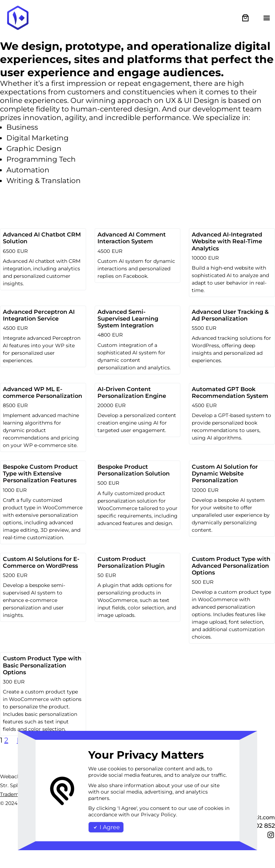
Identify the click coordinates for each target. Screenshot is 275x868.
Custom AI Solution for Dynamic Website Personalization (225, 474)
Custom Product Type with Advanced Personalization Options (231, 566)
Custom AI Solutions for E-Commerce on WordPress (41, 562)
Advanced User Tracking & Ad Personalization (230, 315)
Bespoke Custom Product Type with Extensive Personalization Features (40, 474)
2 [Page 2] (6, 740)
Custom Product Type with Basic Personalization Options (42, 665)
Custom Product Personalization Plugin (131, 562)
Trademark (13, 794)
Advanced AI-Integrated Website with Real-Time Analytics (227, 241)
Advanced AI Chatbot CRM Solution (42, 238)
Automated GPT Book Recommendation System (230, 393)
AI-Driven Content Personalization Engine (132, 393)
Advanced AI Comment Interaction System (132, 238)
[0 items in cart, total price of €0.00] (245, 18)
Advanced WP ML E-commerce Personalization (43, 393)
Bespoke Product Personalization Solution (134, 470)
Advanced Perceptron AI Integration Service (39, 315)
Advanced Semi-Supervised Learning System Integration (128, 319)
